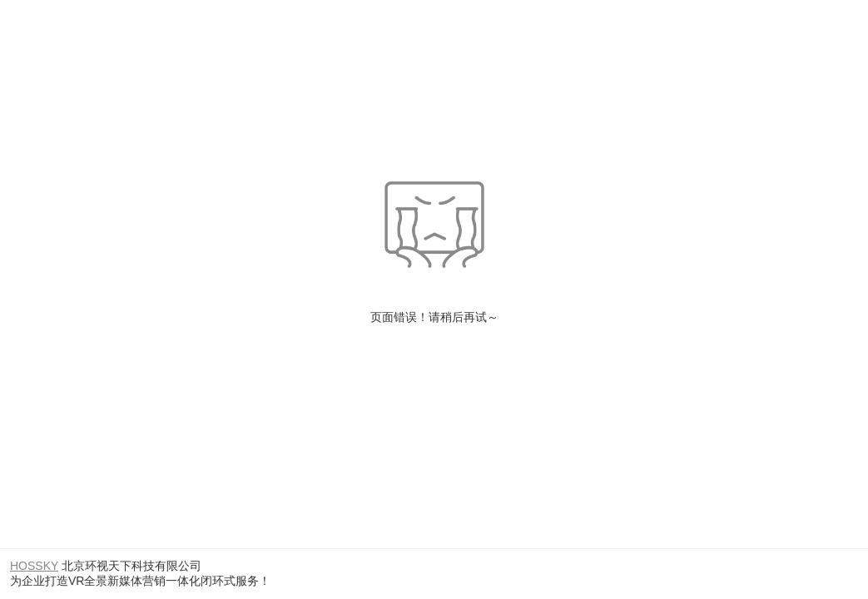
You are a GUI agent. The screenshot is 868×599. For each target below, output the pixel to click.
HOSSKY (34, 566)
